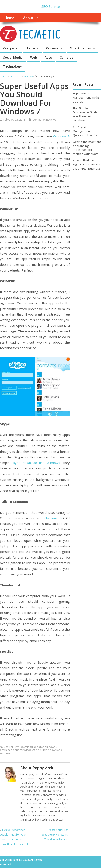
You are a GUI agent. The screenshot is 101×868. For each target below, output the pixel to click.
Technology (13, 66)
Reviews (52, 48)
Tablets (32, 48)
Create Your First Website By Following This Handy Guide (55, 835)
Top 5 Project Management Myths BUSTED (86, 97)
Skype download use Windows (36, 463)
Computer (11, 48)
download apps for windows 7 (39, 747)
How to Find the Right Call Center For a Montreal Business (87, 164)
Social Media (13, 57)
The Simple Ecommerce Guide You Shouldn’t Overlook (85, 114)
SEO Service (51, 7)
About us (31, 18)
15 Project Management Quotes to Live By (85, 131)
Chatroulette (54, 518)
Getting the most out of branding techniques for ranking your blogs (87, 148)
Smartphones (80, 48)
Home (9, 18)
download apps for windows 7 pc (20, 750)
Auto (48, 57)
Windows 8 (61, 136)
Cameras (67, 57)
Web (34, 57)
